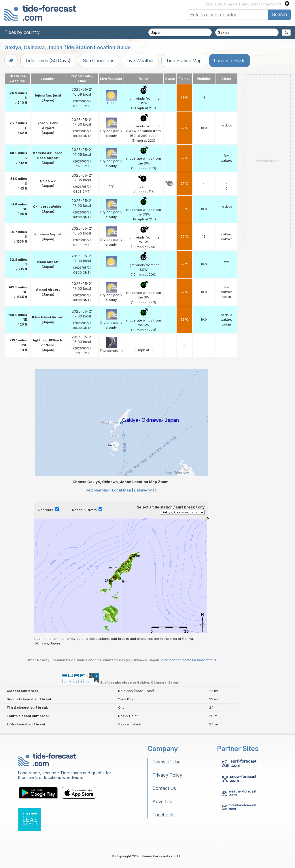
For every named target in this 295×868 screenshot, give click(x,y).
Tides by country (22, 32)
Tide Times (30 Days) (48, 60)
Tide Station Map (184, 60)
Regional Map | (99, 490)
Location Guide (230, 60)
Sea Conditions (99, 60)
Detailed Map (145, 490)
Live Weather (140, 60)
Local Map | (123, 490)
